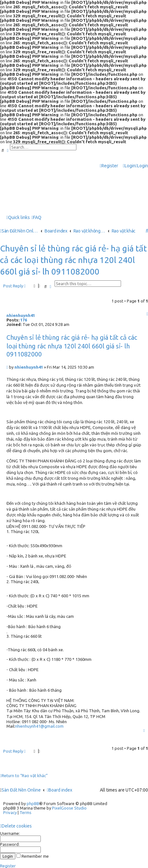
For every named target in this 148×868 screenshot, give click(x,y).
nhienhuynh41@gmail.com (39, 726)
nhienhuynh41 (21, 315)
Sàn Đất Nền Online (21, 790)
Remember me (33, 856)
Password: (10, 844)
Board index (60, 790)
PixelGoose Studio (69, 808)
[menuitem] (129, 166)
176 (24, 320)
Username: (10, 833)
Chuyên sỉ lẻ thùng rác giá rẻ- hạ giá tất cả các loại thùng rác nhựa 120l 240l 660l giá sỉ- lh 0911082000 (73, 260)
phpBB (33, 803)
